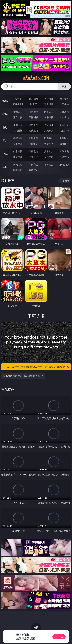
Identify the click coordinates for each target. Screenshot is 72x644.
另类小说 (33, 157)
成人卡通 (49, 125)
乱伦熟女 (49, 131)
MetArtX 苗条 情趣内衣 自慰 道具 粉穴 (23, 376)
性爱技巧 (64, 157)
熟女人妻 (18, 117)
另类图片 (64, 144)
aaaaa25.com (36, 78)
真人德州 (33, 99)
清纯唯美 (33, 144)
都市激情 (18, 151)
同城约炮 (18, 165)
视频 (5, 114)
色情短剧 (33, 170)
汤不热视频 (64, 165)
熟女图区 (49, 144)
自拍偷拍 (33, 112)
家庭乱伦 (33, 151)
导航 (5, 167)
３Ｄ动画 (64, 112)
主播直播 (49, 117)
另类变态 (64, 131)
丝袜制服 (33, 117)
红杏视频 (18, 170)
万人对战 (49, 99)
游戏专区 (64, 99)
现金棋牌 (49, 104)
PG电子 (18, 99)
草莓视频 (49, 165)
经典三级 (33, 131)
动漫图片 (64, 138)
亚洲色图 (33, 138)
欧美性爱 (64, 125)
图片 (5, 141)
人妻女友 (49, 151)
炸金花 (33, 104)
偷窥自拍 (18, 138)
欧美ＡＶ (49, 112)
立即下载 (59, 637)
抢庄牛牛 (64, 104)
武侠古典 (64, 151)
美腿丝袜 (18, 144)
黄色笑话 (49, 157)
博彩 (5, 101)
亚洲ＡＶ (18, 112)
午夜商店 (33, 165)
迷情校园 (18, 157)
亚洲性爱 (18, 125)
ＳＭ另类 (64, 117)
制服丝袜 (18, 131)
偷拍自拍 (33, 125)
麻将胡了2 (18, 104)
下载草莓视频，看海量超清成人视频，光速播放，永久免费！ (37, 367)
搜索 (64, 86)
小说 (5, 154)
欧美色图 (49, 138)
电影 (5, 127)
